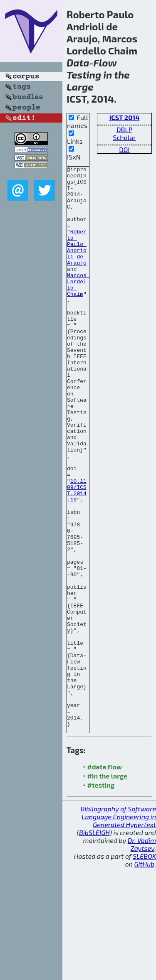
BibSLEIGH (94, 944)
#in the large (108, 888)
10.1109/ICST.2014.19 (77, 555)
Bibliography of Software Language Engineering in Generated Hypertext (118, 929)
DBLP (124, 129)
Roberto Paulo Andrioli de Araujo (77, 264)
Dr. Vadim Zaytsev (142, 956)
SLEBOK (144, 968)
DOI (124, 149)
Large (80, 87)
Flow (105, 63)
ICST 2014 (125, 117)
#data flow (105, 879)
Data (78, 63)
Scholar (124, 137)
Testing (84, 75)
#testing (101, 897)
